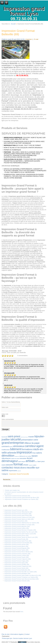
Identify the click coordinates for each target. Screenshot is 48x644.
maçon (23, 462)
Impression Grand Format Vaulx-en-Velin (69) (19, 519)
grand (6, 443)
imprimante (13, 470)
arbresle (12, 453)
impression (24, 452)
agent (40, 446)
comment (5, 446)
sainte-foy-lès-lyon (24, 437)
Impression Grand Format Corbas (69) (17, 555)
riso (34, 453)
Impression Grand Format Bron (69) (16, 521)
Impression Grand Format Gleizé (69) (16, 568)
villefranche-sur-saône (25, 456)
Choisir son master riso (12, 490)
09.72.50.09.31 (24, 19)
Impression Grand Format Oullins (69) (17, 528)
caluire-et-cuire (15, 459)
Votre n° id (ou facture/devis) (11, 402)
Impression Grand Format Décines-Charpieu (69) (20, 530)
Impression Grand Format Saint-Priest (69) (18, 515)
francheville (4, 437)
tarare (35, 456)
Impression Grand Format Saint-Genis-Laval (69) (20, 534)
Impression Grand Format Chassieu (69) (17, 554)
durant (30, 458)
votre (36, 440)
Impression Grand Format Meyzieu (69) (17, 526)
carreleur (30, 446)
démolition (8, 456)
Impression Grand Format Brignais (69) (17, 548)
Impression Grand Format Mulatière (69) (17, 574)
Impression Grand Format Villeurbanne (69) (18, 512)
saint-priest (14, 436)
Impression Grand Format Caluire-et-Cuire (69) (19, 517)
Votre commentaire (8, 419)
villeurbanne (6, 458)
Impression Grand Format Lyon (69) (16, 510)
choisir (26, 465)
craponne (31, 465)
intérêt (4, 465)
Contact (27, 634)
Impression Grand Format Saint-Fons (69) (18, 541)
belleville (19, 471)
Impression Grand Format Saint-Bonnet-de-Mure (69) (22, 498)
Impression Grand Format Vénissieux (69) (18, 514)
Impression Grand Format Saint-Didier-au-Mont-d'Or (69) (23, 575)
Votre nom (5, 407)
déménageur (10, 461)
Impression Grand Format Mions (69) (16, 546)
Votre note (5, 414)
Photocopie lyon (7, 638)
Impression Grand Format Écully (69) (16, 539)
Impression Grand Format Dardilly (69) (17, 564)
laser (39, 461)
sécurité (16, 439)
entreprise (17, 443)
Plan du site (5, 634)
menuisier (23, 458)
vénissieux (19, 446)
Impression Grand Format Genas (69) (16, 544)
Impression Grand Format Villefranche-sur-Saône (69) (22, 523)
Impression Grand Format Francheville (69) (18, 543)
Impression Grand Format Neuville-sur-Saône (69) (20, 572)
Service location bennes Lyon (22, 638)
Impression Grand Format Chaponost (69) (18, 566)
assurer (10, 465)
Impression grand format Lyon (24, 11)
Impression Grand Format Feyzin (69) (16, 557)
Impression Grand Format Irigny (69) (16, 563)
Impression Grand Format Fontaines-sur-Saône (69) (22, 499)
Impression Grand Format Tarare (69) (16, 550)
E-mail (36, 39)
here (22, 612)
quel (20, 462)
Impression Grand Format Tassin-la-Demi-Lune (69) (21, 537)
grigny (35, 465)
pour (43, 461)
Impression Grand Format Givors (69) (16, 535)
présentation (27, 440)
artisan (30, 461)
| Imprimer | (29, 39)
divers (23, 468)
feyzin (11, 447)
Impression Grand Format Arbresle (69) (17, 496)
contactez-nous (11, 467)
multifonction (6, 450)
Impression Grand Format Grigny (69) (16, 561)
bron (36, 462)
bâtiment (16, 449)
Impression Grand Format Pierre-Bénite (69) (19, 552)
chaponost (17, 456)
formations (27, 449)
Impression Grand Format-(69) (19, 474)
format (18, 464)
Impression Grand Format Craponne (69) (18, 559)
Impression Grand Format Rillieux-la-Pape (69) (19, 525)
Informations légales (17, 634)
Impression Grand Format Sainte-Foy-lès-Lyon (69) (21, 532)
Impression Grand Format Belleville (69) (18, 33)
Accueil (13, 24)
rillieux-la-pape (32, 443)
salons (39, 453)
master (31, 437)
